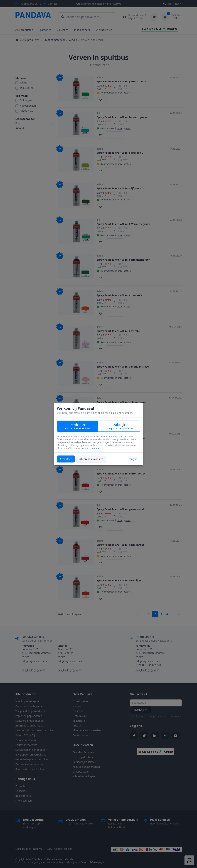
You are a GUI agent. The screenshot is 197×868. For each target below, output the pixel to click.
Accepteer (66, 459)
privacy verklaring (90, 448)
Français (132, 459)
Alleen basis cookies (91, 459)
